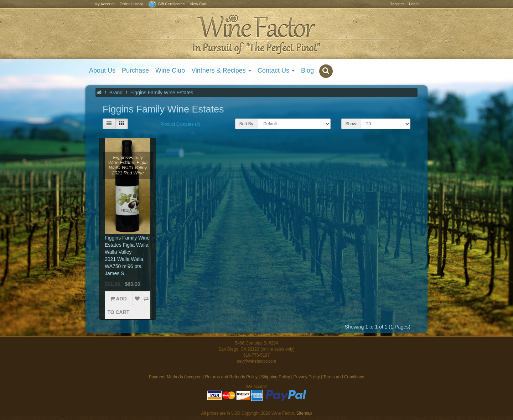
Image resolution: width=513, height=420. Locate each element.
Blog (307, 70)
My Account (105, 4)
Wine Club (170, 70)
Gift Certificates (166, 4)
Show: (351, 124)
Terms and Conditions (344, 377)
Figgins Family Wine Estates (162, 93)
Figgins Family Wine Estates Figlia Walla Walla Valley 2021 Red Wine (128, 165)
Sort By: (247, 124)
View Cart (198, 4)
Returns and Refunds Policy (231, 377)
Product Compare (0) (180, 124)
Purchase (135, 70)
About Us (102, 70)
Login (414, 4)
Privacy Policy (307, 377)
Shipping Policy (276, 377)
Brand (116, 93)
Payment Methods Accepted (175, 377)
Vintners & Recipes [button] (221, 70)
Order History (131, 4)
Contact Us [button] (276, 70)
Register (397, 4)
